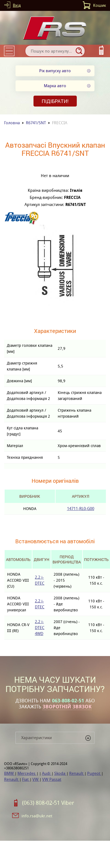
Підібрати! (55, 101)
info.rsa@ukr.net (37, 816)
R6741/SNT (36, 123)
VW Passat (52, 779)
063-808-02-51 (68, 701)
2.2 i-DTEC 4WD (40, 628)
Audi (47, 773)
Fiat (26, 779)
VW (36, 779)
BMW (9, 773)
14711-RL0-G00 (81, 509)
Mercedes (27, 773)
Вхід (17, 5)
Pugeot (94, 773)
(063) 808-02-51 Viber (48, 803)
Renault (77, 773)
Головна (12, 123)
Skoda (60, 773)
